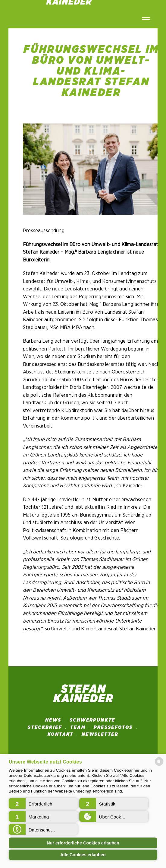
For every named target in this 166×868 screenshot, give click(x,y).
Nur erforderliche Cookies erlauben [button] (83, 843)
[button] (43, 803)
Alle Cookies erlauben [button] (83, 855)
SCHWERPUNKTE (92, 720)
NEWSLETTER (100, 734)
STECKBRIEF (45, 727)
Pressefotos (113, 727)
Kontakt (61, 734)
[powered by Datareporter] (159, 765)
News (53, 720)
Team (78, 727)
